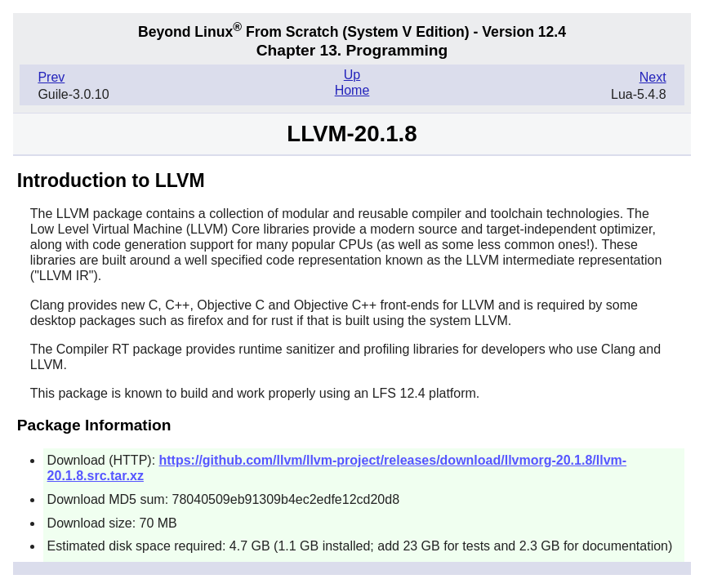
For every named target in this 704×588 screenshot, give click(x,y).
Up (352, 75)
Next (653, 77)
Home (352, 90)
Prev (51, 77)
